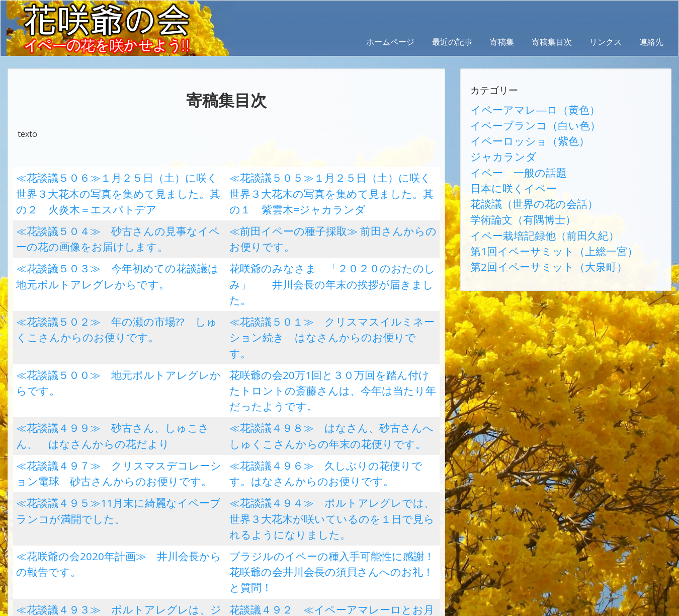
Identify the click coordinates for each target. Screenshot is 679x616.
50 (223, 556)
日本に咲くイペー (502, 169)
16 (312, 518)
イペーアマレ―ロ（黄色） (519, 108)
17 (334, 518)
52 (266, 556)
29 (180, 537)
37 (353, 537)
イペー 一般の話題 (506, 157)
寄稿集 (502, 42)
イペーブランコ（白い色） (519, 120)
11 (204, 518)
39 (396, 537)
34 (288, 537)
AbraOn (178, 607)
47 (158, 556)
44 (93, 556)
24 (71, 537)
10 (183, 518)
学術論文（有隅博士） (511, 193)
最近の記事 (452, 42)
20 (399, 518)
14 (269, 518)
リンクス (606, 42)
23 (50, 537)
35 (309, 537)
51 (244, 556)
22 (28, 537)
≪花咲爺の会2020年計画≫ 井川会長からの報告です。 (118, 430)
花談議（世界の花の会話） (519, 181)
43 (71, 556)
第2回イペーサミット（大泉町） (529, 229)
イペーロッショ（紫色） (515, 132)
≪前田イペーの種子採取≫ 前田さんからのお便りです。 (331, 218)
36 (331, 537)
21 (420, 518)
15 (291, 518)
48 (180, 556)
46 (136, 556)
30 (201, 537)
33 (266, 537)
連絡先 (651, 42)
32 (244, 537)
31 (223, 537)
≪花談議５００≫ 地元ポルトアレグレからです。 (109, 309)
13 (247, 518)
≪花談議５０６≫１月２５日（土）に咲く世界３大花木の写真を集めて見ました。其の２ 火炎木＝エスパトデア (117, 188)
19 (377, 518)
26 (115, 537)
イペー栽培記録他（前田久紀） (527, 205)
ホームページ (390, 42)
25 (93, 537)
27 (136, 537)
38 (374, 537)
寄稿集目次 (552, 42)
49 (201, 556)
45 (115, 556)
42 (50, 556)
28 (158, 537)
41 (28, 556)
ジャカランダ (494, 144)
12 (226, 518)
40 (417, 537)
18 (356, 518)
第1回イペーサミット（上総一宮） (533, 217)
